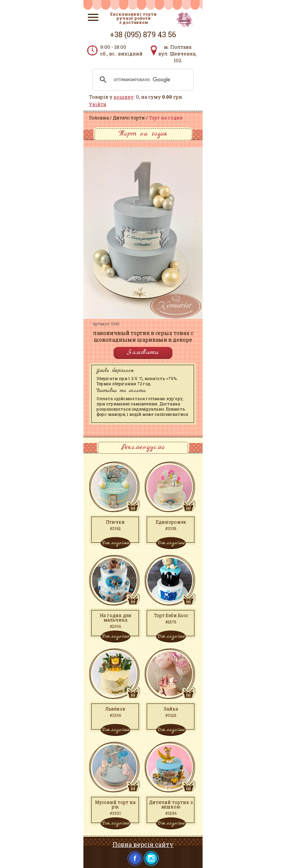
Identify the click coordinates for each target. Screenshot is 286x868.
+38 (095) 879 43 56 (143, 34)
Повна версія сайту (143, 844)
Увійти (98, 104)
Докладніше (115, 543)
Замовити (143, 352)
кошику (124, 97)
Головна (99, 118)
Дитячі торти (129, 118)
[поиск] (142, 80)
